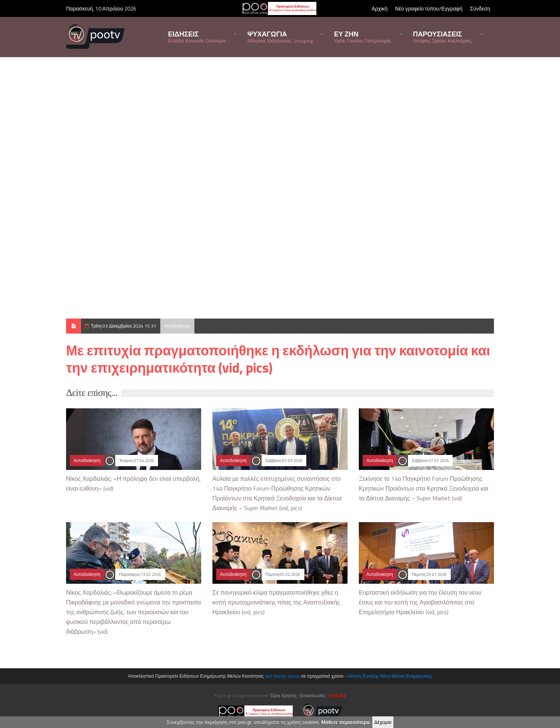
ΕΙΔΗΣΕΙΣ (199, 37)
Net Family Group (282, 676)
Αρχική (380, 8)
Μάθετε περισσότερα (345, 722)
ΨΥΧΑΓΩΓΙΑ (282, 37)
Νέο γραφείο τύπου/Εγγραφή (429, 8)
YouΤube (337, 696)
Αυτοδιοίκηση (177, 326)
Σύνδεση (480, 8)
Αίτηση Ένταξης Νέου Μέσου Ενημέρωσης (390, 676)
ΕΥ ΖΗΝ (365, 37)
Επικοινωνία (312, 696)
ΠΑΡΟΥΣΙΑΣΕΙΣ (445, 37)
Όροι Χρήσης (283, 696)
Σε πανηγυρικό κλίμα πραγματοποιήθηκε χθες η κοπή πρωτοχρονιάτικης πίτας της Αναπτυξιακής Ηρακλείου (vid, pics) (276, 602)
